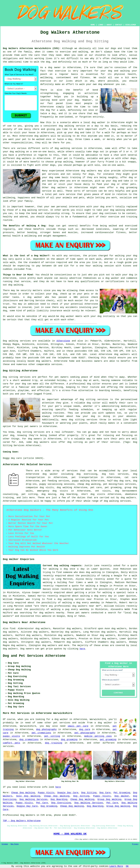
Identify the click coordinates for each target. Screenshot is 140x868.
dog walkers (42, 136)
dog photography (46, 729)
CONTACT (119, 25)
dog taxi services (115, 474)
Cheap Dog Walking (23, 793)
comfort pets (11, 743)
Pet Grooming (122, 793)
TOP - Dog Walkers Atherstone (22, 821)
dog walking (66, 126)
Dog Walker (122, 796)
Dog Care (105, 793)
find (12, 629)
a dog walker (103, 723)
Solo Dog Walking (28, 796)
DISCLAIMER (131, 25)
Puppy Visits (46, 793)
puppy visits (11, 736)
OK (127, 866)
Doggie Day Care (68, 793)
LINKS (101, 25)
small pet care (78, 726)
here (82, 649)
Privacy (135, 844)
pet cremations (41, 733)
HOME (93, 25)
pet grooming (108, 740)
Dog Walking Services (34, 799)
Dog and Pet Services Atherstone (34, 656)
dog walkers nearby (52, 613)
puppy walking (81, 481)
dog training (53, 743)
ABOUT (109, 25)
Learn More (116, 866)
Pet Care (42, 803)
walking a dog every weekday (81, 603)
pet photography (85, 733)
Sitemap (5, 844)
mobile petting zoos (98, 736)
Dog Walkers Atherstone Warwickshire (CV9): (32, 48)
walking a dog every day (96, 596)
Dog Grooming (49, 806)
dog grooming (69, 740)
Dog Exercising (61, 803)
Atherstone (63, 341)
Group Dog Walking (109, 799)
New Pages (15, 844)
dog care (85, 729)
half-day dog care (119, 481)
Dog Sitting (89, 793)
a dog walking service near (73, 599)
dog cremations (29, 740)
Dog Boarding (59, 799)
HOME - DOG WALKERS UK (70, 834)
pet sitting (52, 736)
